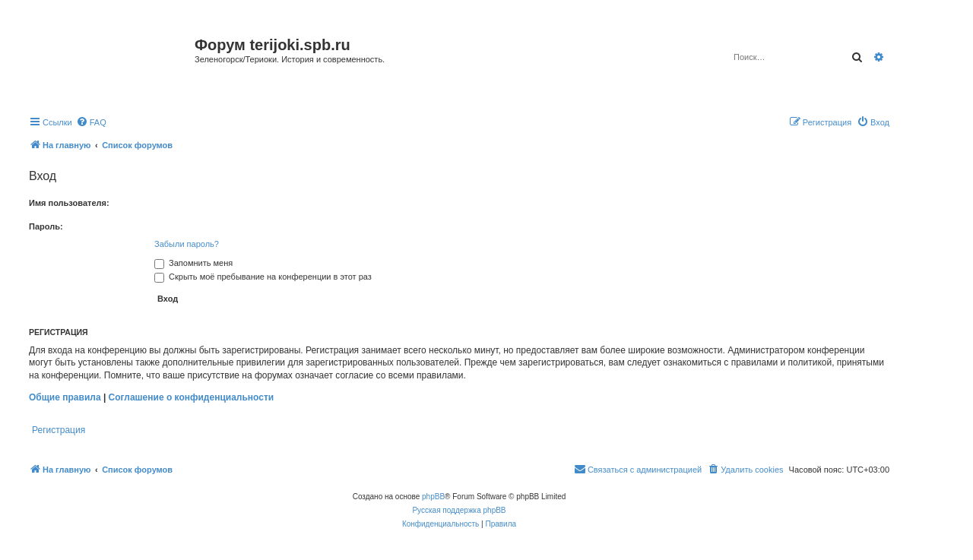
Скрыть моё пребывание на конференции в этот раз (263, 277)
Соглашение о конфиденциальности (192, 397)
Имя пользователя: (69, 203)
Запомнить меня (193, 263)
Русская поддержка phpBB (459, 510)
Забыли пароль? (187, 244)
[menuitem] (91, 122)
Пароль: (46, 226)
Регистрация (59, 430)
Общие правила (65, 397)
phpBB (433, 497)
